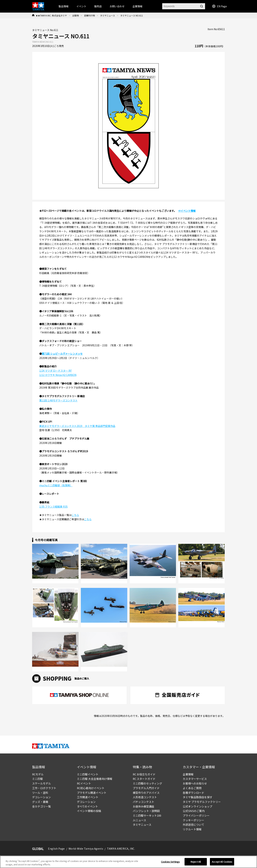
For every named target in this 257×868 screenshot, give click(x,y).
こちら (75, 515)
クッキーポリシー (193, 820)
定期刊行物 (89, 15)
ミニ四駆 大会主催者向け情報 (95, 779)
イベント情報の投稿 (89, 811)
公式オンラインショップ (197, 806)
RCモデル (38, 774)
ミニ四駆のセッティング (147, 783)
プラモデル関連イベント (92, 793)
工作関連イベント (88, 797)
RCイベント (84, 783)
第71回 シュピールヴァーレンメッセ (62, 354)
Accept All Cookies (222, 862)
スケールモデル (41, 783)
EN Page (220, 6)
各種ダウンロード (193, 793)
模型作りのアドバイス (146, 793)
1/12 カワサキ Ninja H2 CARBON (58, 375)
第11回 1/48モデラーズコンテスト (58, 400)
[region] (128, 862)
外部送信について (193, 825)
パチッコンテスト (143, 802)
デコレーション (41, 797)
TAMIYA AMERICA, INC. (121, 849)
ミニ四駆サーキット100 (147, 815)
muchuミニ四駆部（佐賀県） (56, 485)
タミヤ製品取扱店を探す (197, 797)
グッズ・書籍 (40, 802)
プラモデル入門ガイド (146, 788)
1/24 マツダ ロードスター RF (56, 371)
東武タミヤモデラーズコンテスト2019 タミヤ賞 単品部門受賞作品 (77, 426)
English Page (56, 849)
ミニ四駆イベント (88, 774)
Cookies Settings (170, 862)
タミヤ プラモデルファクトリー (202, 802)
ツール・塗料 (40, 793)
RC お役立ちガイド (144, 774)
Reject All (196, 862)
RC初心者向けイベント (91, 788)
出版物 (75, 15)
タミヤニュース (108, 15)
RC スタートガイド (144, 779)
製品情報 (64, 6)
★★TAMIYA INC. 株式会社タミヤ (51, 15)
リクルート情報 (192, 829)
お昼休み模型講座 (143, 806)
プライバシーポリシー (196, 815)
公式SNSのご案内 (194, 811)
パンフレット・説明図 (146, 811)
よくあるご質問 (192, 788)
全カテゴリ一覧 (41, 806)
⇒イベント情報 (187, 211)
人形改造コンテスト (145, 797)
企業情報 (188, 774)
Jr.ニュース (139, 820)
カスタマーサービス (195, 779)
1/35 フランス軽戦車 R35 (53, 507)
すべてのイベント (87, 806)
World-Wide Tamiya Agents (86, 849)
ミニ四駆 (37, 779)
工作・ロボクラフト (44, 788)
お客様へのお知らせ (195, 783)
